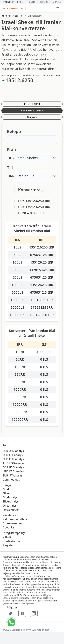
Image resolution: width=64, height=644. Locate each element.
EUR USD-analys (13, 451)
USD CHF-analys (13, 459)
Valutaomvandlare (15, 519)
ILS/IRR (19, 16)
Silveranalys (11, 501)
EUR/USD (56, 2)
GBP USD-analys (13, 467)
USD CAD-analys (13, 471)
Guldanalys (10, 497)
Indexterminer (12, 523)
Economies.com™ (21, 630)
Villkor (7, 537)
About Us (9, 527)
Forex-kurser (11, 510)
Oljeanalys (10, 506)
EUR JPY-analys (13, 475)
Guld (32, 2)
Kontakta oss (11, 541)
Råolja (21, 2)
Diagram (32, 117)
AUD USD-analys (13, 463)
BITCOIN (43, 2)
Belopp (14, 131)
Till (10, 168)
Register (8, 545)
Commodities (11, 480)
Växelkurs (9, 515)
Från (11, 150)
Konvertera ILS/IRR (32, 110)
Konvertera (31, 190)
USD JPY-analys (13, 455)
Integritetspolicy (14, 533)
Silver (6, 493)
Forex (6, 16)
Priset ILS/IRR (32, 104)
